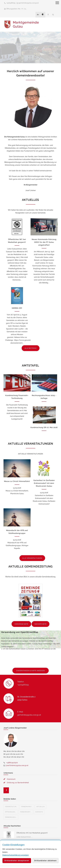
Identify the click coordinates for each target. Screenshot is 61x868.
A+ (38, 15)
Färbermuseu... (11, 817)
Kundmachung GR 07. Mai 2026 (44, 427)
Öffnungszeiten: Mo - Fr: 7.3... (17, 9)
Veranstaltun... (11, 807)
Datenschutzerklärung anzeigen (16, 855)
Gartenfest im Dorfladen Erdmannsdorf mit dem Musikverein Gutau (44, 483)
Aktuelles (41, 807)
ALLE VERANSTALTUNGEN (32, 558)
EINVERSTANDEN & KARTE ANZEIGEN (31, 671)
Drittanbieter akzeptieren (17, 861)
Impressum (11, 779)
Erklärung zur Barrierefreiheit (18, 783)
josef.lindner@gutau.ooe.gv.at (17, 765)
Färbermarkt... (27, 807)
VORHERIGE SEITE (21, 624)
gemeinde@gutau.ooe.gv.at (29, 3)
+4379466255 (11, 3)
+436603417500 (12, 763)
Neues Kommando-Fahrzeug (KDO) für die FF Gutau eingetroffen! (44, 242)
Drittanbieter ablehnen (45, 861)
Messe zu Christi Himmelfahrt (17, 481)
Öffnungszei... (11, 812)
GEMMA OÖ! (17, 308)
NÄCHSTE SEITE (41, 624)
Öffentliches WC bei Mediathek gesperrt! (32, 833)
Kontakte (39, 812)
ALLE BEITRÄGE (31, 348)
